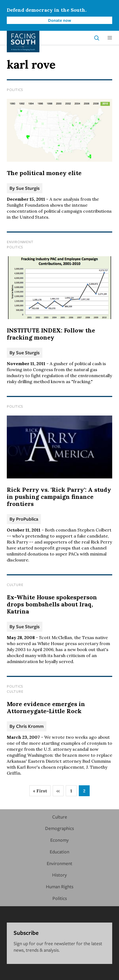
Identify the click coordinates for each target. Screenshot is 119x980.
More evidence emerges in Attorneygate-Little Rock (46, 707)
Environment (20, 242)
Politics (15, 90)
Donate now (60, 20)
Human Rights (60, 886)
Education (59, 852)
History (59, 875)
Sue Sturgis (28, 188)
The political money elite (44, 173)
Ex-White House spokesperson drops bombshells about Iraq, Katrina (52, 604)
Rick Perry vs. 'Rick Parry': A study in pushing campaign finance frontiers (59, 497)
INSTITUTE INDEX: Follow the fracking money (51, 334)
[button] (110, 38)
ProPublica (27, 519)
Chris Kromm (30, 726)
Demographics (59, 828)
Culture (15, 585)
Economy (59, 840)
